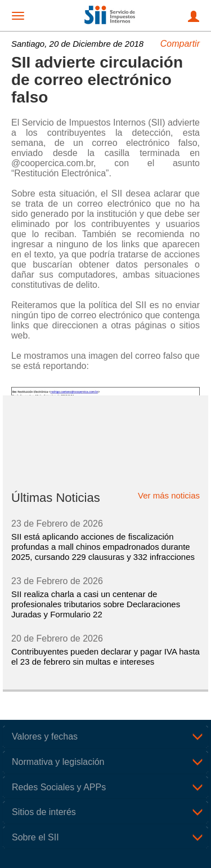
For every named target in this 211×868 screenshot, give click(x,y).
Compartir (180, 44)
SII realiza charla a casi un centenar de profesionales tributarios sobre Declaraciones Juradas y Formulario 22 (96, 604)
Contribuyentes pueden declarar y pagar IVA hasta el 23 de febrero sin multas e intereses (105, 656)
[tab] (105, 737)
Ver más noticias (169, 496)
